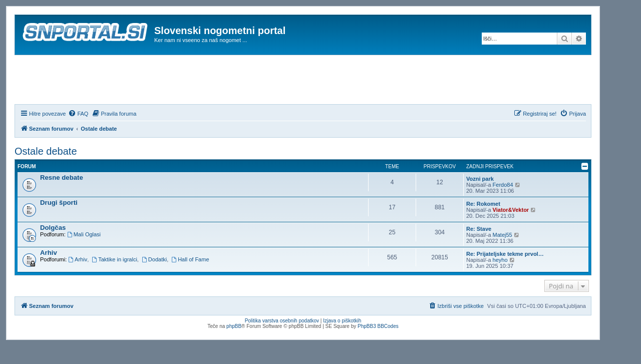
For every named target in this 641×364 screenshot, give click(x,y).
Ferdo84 (503, 185)
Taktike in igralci (114, 259)
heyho (500, 260)
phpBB (234, 326)
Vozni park (480, 179)
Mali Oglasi (84, 234)
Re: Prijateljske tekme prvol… (505, 254)
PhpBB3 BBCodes (378, 326)
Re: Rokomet (483, 204)
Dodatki (154, 259)
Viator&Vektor (511, 210)
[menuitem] (78, 114)
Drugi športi (59, 203)
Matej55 (503, 235)
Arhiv (49, 253)
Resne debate (62, 177)
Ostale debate (46, 151)
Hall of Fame (190, 259)
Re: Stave (479, 229)
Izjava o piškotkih (342, 321)
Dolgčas (53, 228)
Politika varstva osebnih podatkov (282, 321)
